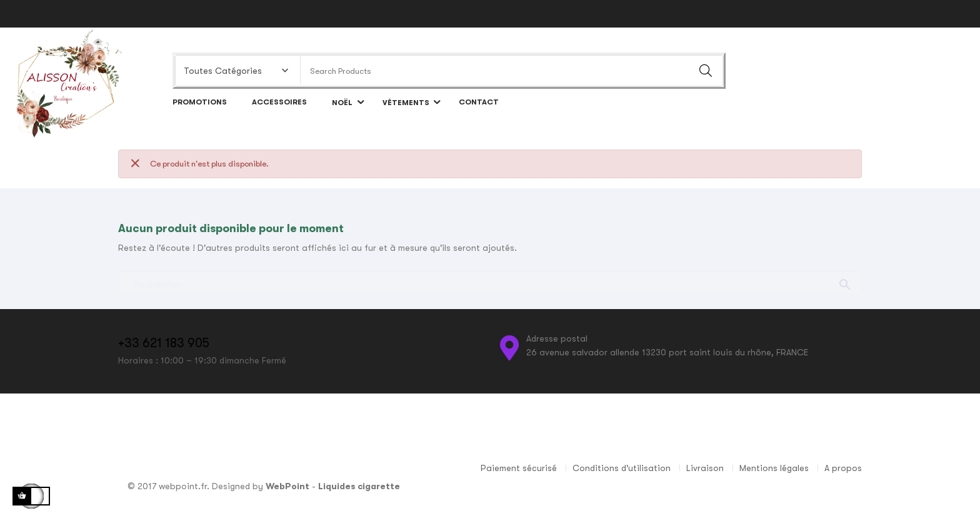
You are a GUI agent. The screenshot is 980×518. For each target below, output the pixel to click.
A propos (843, 468)
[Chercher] (490, 279)
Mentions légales (774, 468)
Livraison (705, 468)
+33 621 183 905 (164, 343)
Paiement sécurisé (519, 468)
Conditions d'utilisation (622, 468)
